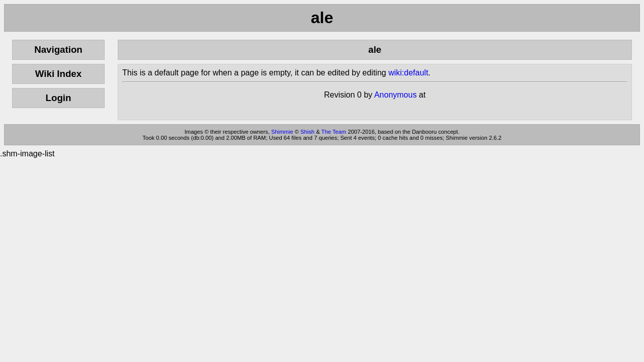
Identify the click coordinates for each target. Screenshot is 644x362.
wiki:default (408, 73)
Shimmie (282, 132)
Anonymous (396, 95)
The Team (334, 132)
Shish (307, 132)
